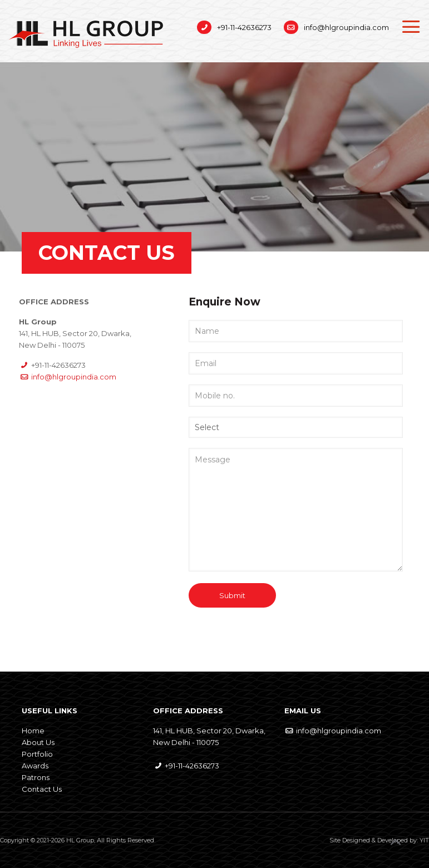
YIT (424, 840)
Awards (35, 766)
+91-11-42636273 (244, 27)
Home (33, 731)
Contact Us (42, 789)
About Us (38, 742)
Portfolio (37, 754)
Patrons (36, 777)
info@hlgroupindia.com (346, 27)
